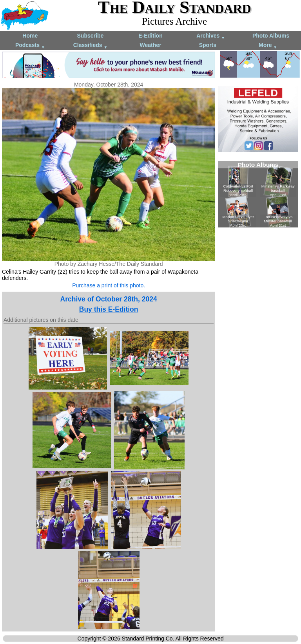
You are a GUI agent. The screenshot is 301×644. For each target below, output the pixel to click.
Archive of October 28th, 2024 (109, 299)
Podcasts (30, 46)
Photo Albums (271, 36)
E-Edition (150, 36)
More (268, 46)
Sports (208, 45)
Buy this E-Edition (109, 309)
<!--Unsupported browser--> (258, 194)
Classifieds (91, 46)
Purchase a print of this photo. (109, 285)
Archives (211, 36)
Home (30, 36)
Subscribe (91, 36)
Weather (150, 45)
